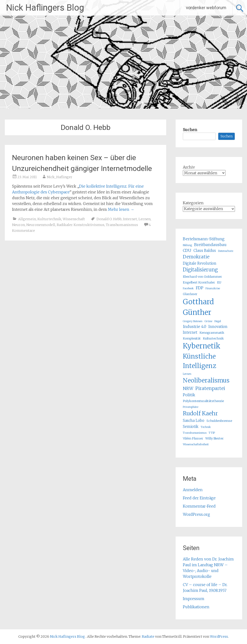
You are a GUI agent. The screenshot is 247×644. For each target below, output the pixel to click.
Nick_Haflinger (60, 177)
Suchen (190, 130)
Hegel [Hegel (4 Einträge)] (218, 321)
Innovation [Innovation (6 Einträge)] (218, 327)
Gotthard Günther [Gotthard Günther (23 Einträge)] (198, 307)
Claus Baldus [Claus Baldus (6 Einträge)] (205, 251)
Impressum (194, 599)
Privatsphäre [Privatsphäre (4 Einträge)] (191, 407)
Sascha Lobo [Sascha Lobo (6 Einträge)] (194, 421)
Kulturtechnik (49, 219)
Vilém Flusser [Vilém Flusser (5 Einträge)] (193, 438)
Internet (130, 219)
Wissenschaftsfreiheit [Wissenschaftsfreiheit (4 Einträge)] (196, 444)
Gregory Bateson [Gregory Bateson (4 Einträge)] (193, 321)
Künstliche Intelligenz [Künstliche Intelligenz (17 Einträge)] (199, 361)
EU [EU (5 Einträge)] (219, 282)
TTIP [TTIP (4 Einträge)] (212, 433)
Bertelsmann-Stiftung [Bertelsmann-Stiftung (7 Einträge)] (204, 239)
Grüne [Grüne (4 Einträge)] (208, 321)
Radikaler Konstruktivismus (81, 225)
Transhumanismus (122, 225)
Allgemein (27, 219)
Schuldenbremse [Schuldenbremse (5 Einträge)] (219, 421)
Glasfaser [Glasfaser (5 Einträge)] (190, 294)
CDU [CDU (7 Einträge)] (187, 250)
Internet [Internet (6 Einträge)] (190, 332)
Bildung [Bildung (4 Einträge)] (187, 245)
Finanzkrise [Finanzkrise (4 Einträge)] (213, 288)
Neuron (18, 225)
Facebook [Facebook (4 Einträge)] (188, 288)
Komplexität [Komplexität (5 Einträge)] (192, 338)
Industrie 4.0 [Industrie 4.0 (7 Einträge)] (195, 326)
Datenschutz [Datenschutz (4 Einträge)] (226, 251)
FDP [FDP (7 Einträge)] (200, 288)
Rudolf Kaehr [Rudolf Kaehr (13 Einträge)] (200, 413)
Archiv (189, 167)
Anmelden (193, 490)
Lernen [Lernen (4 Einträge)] (187, 374)
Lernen (144, 219)
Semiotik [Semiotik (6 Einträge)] (191, 427)
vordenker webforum (206, 8)
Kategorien (193, 203)
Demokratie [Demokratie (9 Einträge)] (196, 257)
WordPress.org (196, 514)
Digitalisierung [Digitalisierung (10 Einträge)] (200, 270)
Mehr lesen (121, 209)
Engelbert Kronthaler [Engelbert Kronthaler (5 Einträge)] (199, 282)
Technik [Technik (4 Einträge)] (206, 427)
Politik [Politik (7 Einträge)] (189, 395)
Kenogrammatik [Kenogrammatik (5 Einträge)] (212, 333)
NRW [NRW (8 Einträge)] (188, 389)
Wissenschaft (74, 219)
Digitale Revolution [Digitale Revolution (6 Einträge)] (200, 263)
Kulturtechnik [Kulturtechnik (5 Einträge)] (213, 338)
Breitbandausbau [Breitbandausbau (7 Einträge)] (210, 245)
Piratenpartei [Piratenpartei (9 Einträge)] (210, 388)
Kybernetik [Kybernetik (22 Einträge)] (202, 346)
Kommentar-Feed (199, 506)
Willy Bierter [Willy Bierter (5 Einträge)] (214, 438)
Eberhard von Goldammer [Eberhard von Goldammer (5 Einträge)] (202, 277)
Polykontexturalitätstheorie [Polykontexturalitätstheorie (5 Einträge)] (203, 401)
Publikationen (196, 607)
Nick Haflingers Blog (45, 8)
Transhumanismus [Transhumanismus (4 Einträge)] (195, 433)
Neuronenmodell (41, 225)
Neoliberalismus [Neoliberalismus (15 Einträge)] (206, 380)
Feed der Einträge (199, 498)
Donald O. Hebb (109, 219)
